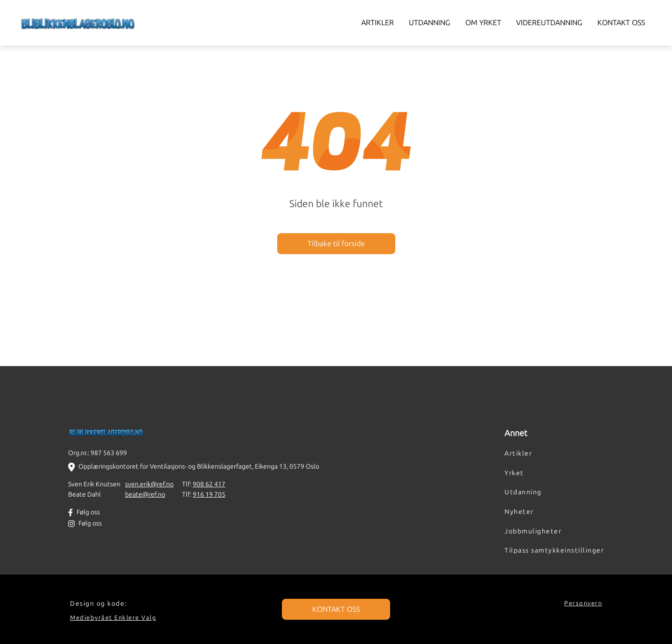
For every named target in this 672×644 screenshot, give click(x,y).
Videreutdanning (549, 23)
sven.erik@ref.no (149, 484)
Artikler (378, 23)
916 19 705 (209, 494)
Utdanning (430, 23)
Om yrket (483, 23)
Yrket (514, 473)
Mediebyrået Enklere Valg (113, 618)
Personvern (583, 603)
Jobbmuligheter (533, 531)
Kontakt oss (621, 23)
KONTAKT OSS (336, 609)
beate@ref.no (145, 494)
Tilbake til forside (336, 244)
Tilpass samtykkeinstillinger (554, 550)
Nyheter (519, 512)
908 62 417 (209, 484)
